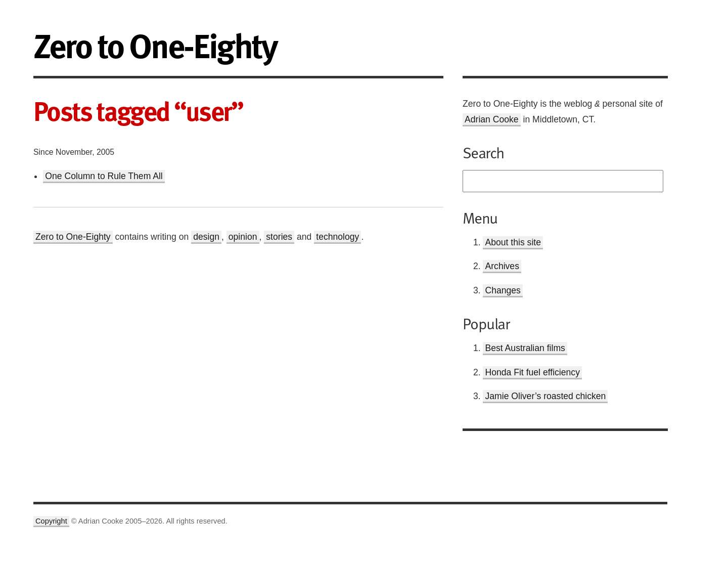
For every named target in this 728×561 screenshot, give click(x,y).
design (206, 237)
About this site (513, 242)
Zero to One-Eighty (73, 237)
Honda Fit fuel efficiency (532, 372)
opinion (243, 237)
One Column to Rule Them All (104, 176)
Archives (502, 266)
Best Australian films (525, 348)
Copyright (51, 521)
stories (279, 237)
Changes (503, 290)
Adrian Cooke (492, 119)
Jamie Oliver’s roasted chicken (545, 396)
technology (337, 237)
